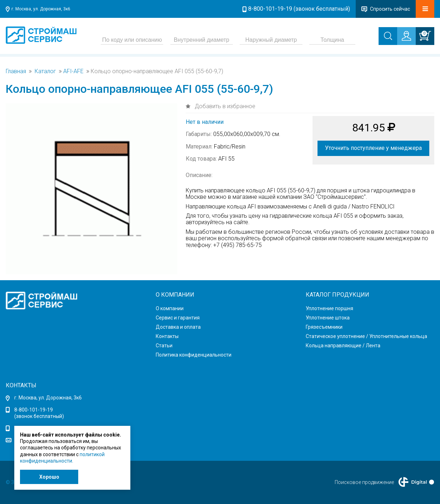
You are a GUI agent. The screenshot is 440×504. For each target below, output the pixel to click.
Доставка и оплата (178, 327)
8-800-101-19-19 (34, 410)
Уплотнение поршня (329, 308)
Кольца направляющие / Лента (343, 346)
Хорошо (49, 477)
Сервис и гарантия (178, 318)
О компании (170, 308)
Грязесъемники (324, 327)
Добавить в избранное (224, 106)
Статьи (164, 346)
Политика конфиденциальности (194, 355)
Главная (16, 71)
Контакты (167, 336)
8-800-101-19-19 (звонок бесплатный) (299, 9)
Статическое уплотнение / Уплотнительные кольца (366, 336)
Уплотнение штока (328, 318)
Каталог (45, 71)
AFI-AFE (73, 71)
